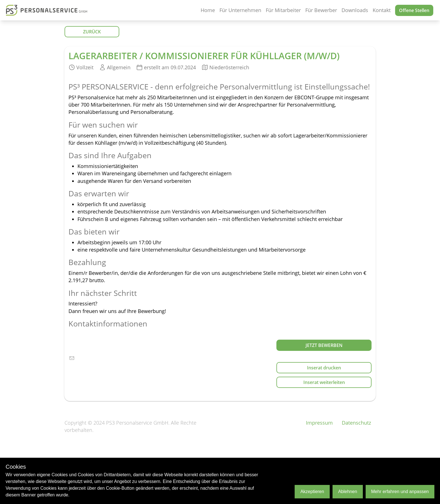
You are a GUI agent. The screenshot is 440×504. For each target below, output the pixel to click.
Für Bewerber (321, 10)
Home (208, 10)
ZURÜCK (92, 32)
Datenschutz (356, 423)
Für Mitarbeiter (283, 10)
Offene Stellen (414, 10)
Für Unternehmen (240, 10)
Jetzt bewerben (324, 345)
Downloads (355, 10)
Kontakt (382, 10)
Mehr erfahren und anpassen (400, 492)
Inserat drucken (324, 368)
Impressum (319, 423)
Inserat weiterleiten (324, 382)
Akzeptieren (312, 492)
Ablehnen (348, 492)
